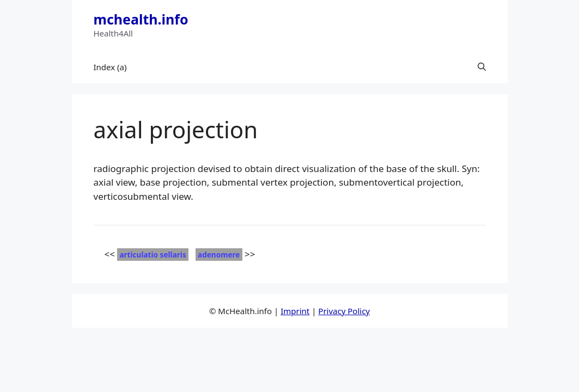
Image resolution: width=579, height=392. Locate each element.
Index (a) (110, 67)
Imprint (295, 311)
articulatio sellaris (153, 255)
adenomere (219, 255)
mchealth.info (141, 19)
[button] (482, 67)
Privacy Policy (344, 311)
